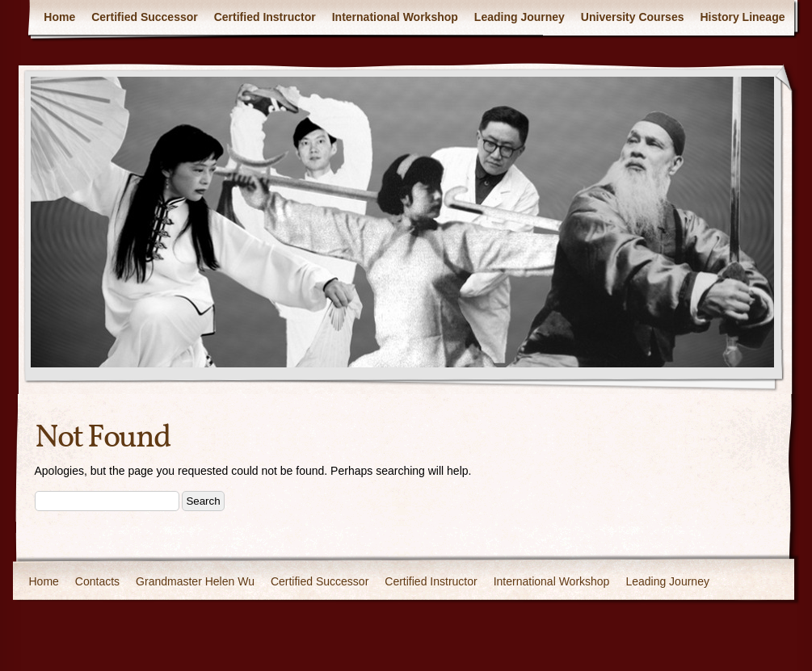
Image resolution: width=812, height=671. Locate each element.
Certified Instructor (265, 17)
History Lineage (742, 17)
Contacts (97, 581)
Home (59, 17)
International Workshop (395, 17)
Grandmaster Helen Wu (195, 581)
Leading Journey (520, 17)
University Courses (633, 17)
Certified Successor (145, 17)
